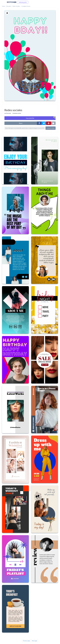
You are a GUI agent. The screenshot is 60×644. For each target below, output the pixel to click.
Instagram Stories (26, 6)
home (3, 6)
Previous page (26, 641)
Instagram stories (17, 113)
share (21, 123)
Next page (35, 641)
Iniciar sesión (11, 2)
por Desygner (8, 113)
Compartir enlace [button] (51, 128)
